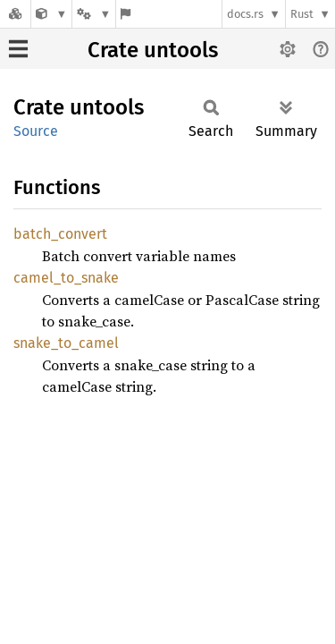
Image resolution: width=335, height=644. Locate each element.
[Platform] (94, 14)
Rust (302, 14)
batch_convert (60, 234)
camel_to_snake (66, 278)
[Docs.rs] (15, 14)
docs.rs (245, 14)
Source (36, 131)
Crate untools (153, 50)
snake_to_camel (66, 343)
